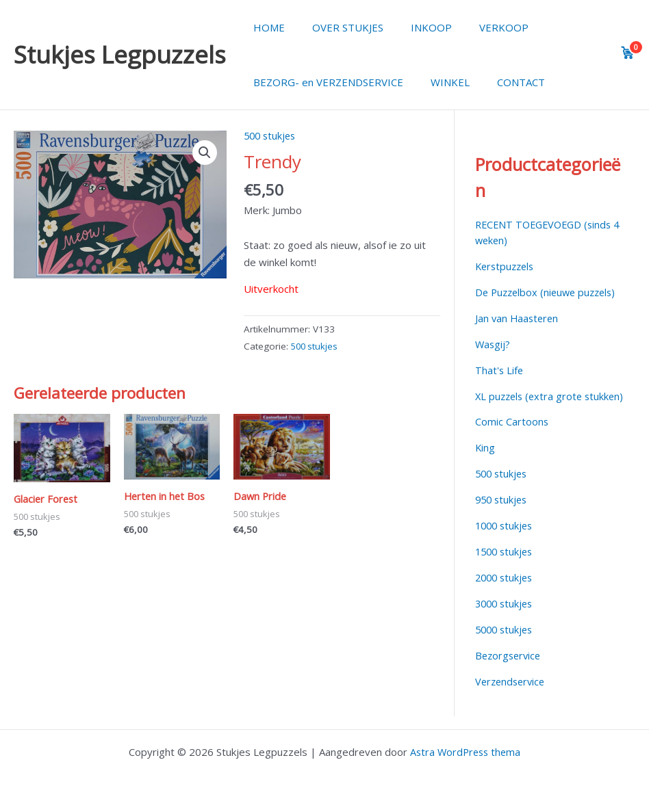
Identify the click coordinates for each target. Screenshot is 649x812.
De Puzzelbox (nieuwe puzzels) (549, 291)
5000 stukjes (506, 643)
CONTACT (504, 82)
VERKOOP (480, 27)
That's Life (500, 369)
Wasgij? (493, 343)
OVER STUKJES (338, 27)
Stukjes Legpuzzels (120, 54)
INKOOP (414, 27)
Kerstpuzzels (507, 266)
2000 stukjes (506, 591)
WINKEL (440, 82)
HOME (266, 27)
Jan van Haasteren (518, 317)
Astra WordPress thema (466, 752)
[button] (204, 153)
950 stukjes (503, 514)
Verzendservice (512, 694)
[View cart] (628, 53)
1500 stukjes (506, 565)
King (485, 462)
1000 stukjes (506, 540)
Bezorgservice (510, 668)
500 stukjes (271, 135)
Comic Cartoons (512, 436)
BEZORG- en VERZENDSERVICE (325, 82)
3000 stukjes (506, 617)
